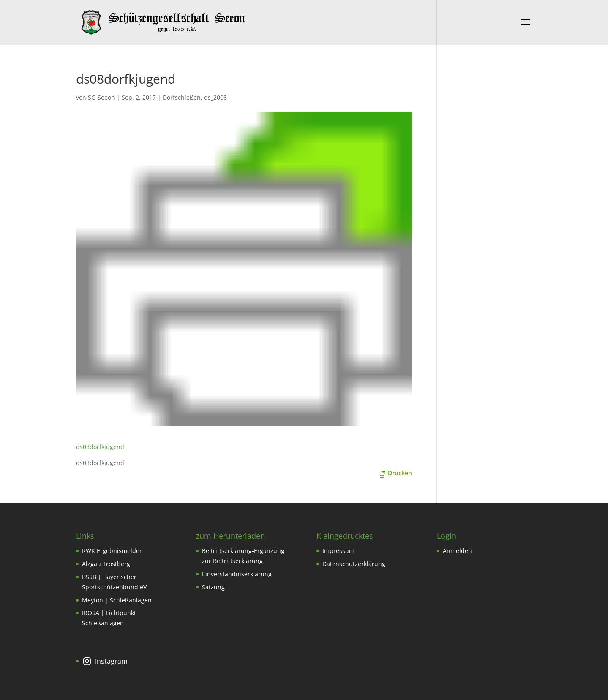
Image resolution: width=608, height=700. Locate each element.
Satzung (213, 587)
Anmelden (457, 551)
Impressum (338, 551)
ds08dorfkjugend (100, 447)
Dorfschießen (182, 97)
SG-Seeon (101, 97)
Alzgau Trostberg (106, 564)
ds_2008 (215, 97)
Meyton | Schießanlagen (117, 600)
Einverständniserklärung (237, 574)
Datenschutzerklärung (354, 564)
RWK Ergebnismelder (112, 551)
